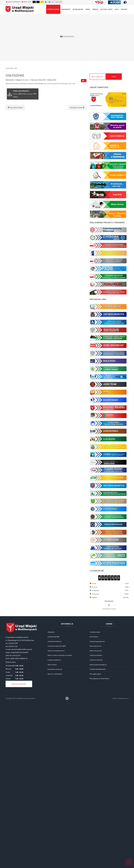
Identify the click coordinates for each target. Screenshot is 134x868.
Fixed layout (46, 2)
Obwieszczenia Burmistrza (56, 651)
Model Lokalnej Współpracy (98, 665)
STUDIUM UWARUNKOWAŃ (98, 669)
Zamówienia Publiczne (55, 641)
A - (53, 2)
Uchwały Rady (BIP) (54, 637)
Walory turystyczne (96, 651)
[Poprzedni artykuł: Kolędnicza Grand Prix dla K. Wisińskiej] (15, 107)
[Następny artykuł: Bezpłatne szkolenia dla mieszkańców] (77, 107)
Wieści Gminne (52, 665)
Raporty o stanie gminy (55, 674)
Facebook (67, 698)
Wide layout (50, 2)
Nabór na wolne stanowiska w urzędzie (60, 655)
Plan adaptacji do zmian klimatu (99, 679)
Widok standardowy (13, 2)
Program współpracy (54, 660)
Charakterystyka (95, 632)
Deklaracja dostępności (19, 684)
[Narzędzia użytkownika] (84, 81)
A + (60, 2)
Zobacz (16, 97)
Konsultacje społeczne (55, 669)
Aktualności (26, 80)
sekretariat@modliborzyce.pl (22, 649)
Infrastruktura (94, 637)
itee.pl (126, 698)
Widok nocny (27, 2)
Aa (34, 2)
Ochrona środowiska (96, 660)
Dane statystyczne (96, 646)
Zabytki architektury (96, 655)
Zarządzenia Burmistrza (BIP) (57, 646)
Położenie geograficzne (97, 641)
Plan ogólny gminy (95, 674)
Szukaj (114, 77)
